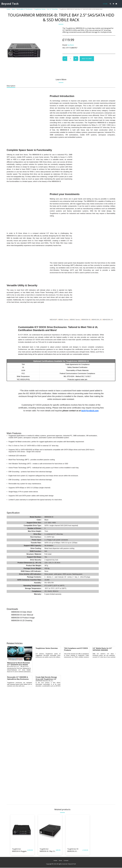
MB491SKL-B (97, 320)
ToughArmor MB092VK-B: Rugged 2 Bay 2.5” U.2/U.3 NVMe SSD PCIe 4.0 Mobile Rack (19, 850)
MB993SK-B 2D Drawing (22, 620)
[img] (22, 830)
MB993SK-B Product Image (23, 618)
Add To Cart (87, 59)
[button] (110, 4)
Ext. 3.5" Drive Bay (52, 9)
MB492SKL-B (108, 320)
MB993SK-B (86, 320)
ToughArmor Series (40, 9)
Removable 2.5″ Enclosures (25, 9)
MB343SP (53, 320)
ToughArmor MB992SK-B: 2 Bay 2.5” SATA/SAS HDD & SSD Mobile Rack (48, 850)
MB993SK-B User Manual (22, 615)
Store (13, 9)
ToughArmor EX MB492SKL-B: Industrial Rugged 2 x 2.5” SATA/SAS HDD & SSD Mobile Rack (75, 850)
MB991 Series (63, 320)
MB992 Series (75, 320)
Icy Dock (71, 45)
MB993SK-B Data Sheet (22, 612)
